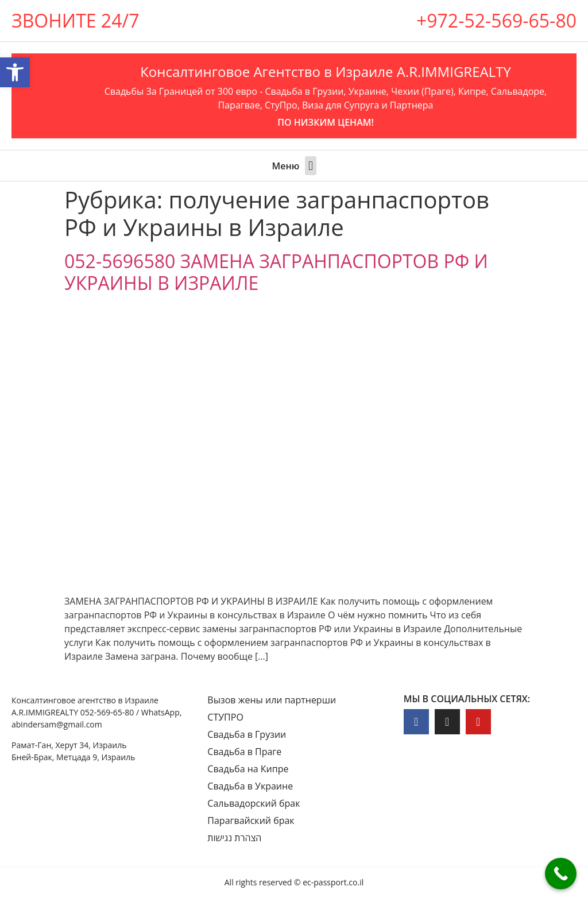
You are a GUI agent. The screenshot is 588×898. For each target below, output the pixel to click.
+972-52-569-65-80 (496, 20)
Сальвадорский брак (254, 803)
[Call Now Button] (561, 874)
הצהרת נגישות (234, 838)
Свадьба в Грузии (247, 734)
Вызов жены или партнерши (272, 700)
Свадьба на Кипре (248, 769)
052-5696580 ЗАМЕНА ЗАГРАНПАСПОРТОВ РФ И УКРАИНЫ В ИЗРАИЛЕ (276, 272)
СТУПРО (225, 717)
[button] (310, 166)
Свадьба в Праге (244, 752)
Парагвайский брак (251, 820)
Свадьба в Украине (250, 786)
